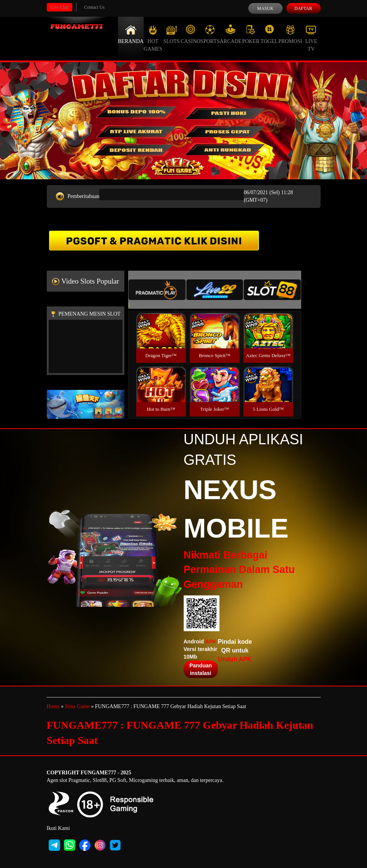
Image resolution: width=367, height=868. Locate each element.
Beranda (131, 34)
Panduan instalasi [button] (201, 669)
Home (53, 706)
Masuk (265, 8)
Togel (269, 34)
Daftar (303, 8)
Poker (251, 34)
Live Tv (311, 38)
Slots (171, 34)
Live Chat (60, 7)
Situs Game (77, 706)
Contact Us (94, 7)
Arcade (231, 34)
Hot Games (153, 38)
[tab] (157, 290)
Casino (191, 34)
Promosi (290, 34)
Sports (210, 34)
